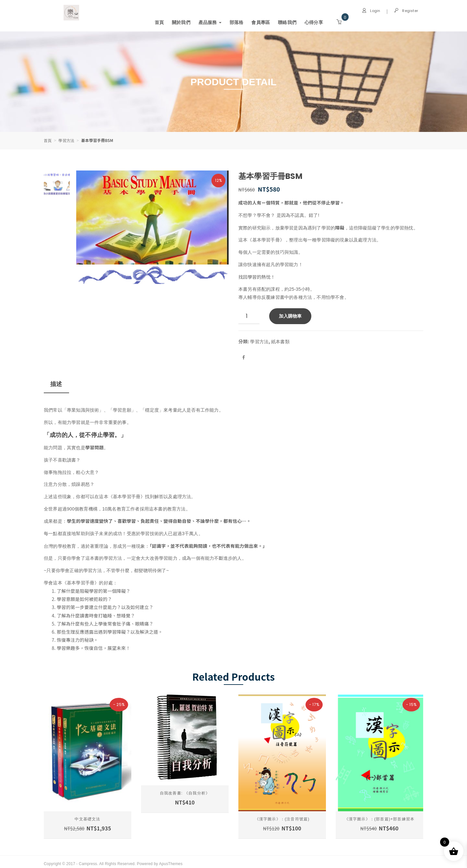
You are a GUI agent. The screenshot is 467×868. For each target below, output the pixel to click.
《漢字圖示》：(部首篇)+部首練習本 (380, 815)
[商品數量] (249, 315)
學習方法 (67, 140)
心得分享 (314, 22)
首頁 (159, 22)
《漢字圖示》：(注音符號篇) (282, 815)
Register (406, 11)
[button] (339, 22)
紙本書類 (281, 340)
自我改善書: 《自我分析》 (185, 790)
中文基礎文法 (87, 815)
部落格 (237, 22)
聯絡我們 (287, 22)
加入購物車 (290, 314)
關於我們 (181, 22)
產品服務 (210, 22)
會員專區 (261, 22)
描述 (56, 382)
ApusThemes (171, 860)
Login (371, 11)
